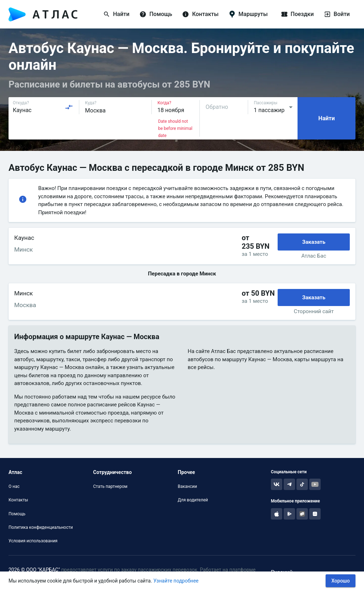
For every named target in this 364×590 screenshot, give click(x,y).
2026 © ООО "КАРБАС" (34, 570)
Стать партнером (110, 486)
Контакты (18, 500)
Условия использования (33, 541)
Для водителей (193, 500)
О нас (14, 486)
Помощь (17, 514)
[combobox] (43, 107)
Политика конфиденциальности (41, 527)
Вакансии (187, 486)
